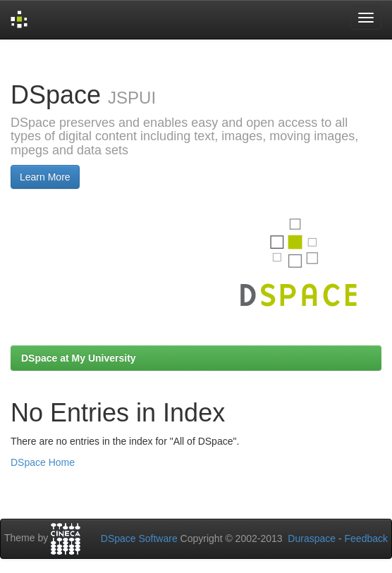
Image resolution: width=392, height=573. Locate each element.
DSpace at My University (79, 358)
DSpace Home (43, 462)
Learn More (45, 177)
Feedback (366, 538)
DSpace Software (139, 538)
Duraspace (312, 538)
